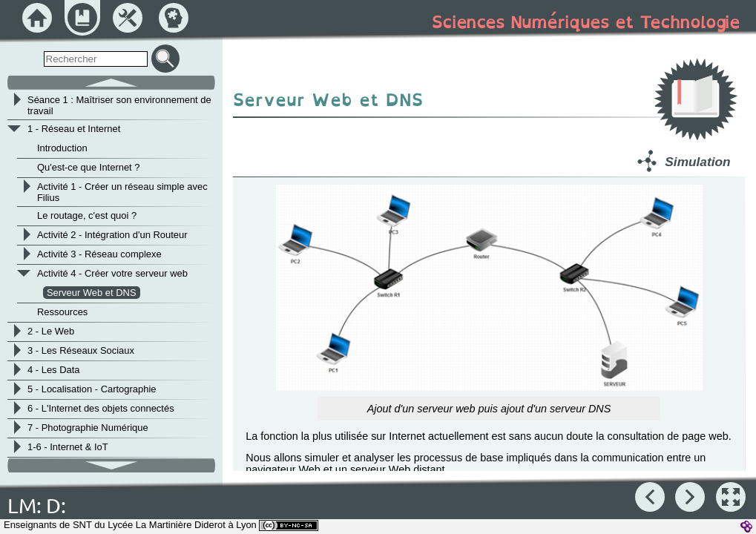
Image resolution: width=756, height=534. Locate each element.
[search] (96, 59)
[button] (731, 497)
